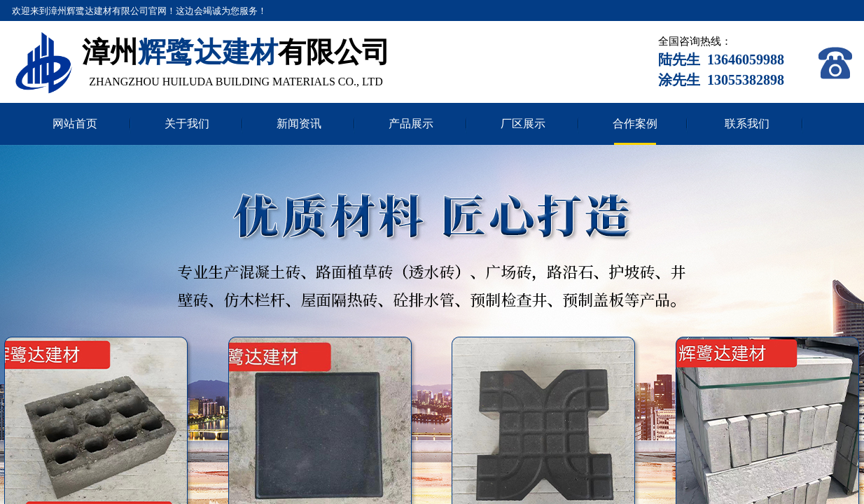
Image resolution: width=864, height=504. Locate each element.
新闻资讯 (299, 124)
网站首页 (75, 124)
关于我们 (187, 124)
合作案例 (635, 124)
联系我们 (747, 124)
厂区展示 (523, 124)
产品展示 (411, 124)
